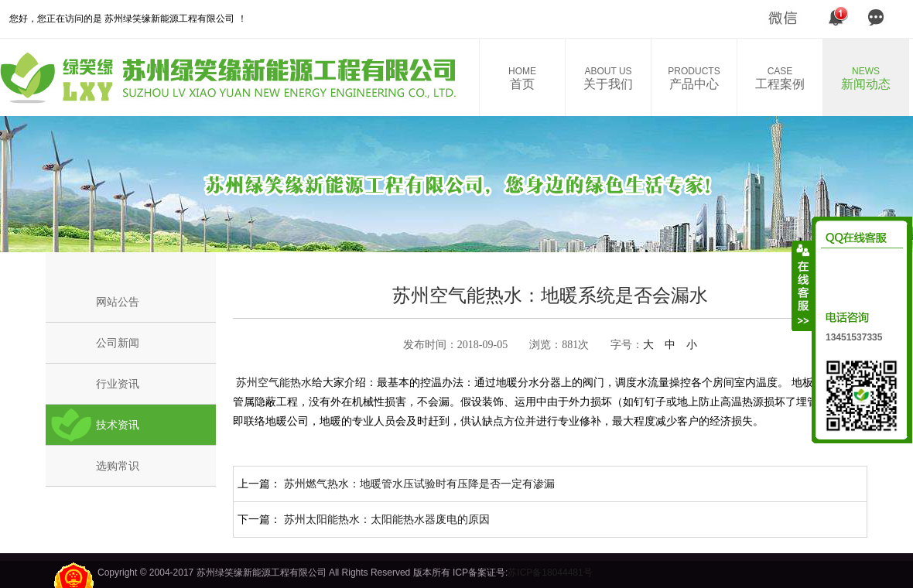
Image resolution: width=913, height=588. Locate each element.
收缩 (802, 285)
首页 (522, 78)
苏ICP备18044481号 (550, 573)
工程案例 (780, 78)
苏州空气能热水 (272, 382)
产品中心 (694, 78)
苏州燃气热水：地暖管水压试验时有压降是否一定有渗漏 (419, 484)
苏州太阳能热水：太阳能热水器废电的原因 (387, 519)
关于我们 (608, 78)
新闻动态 (866, 78)
